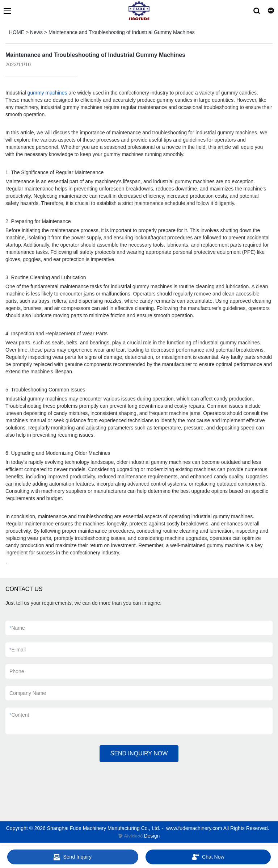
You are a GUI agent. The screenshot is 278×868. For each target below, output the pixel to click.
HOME (17, 32)
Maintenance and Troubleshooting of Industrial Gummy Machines (122, 32)
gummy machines (47, 93)
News (36, 32)
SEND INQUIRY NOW (139, 753)
